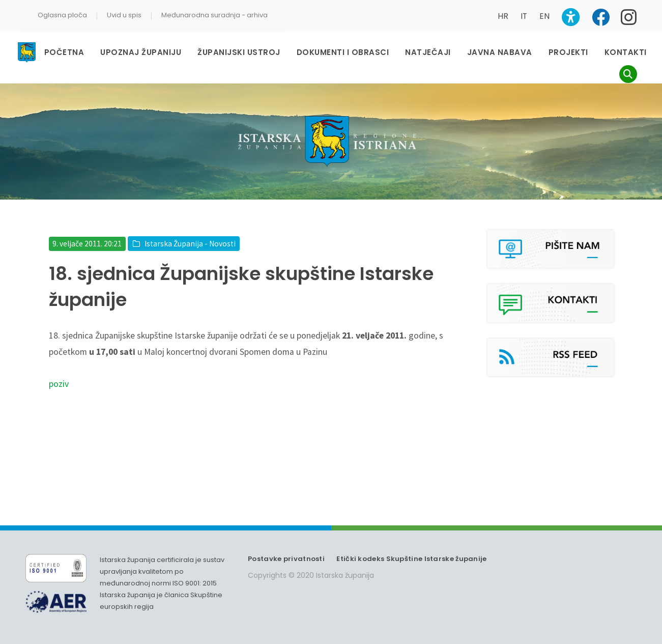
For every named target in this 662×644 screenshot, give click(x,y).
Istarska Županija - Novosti (190, 244)
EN (544, 16)
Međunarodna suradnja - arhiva (214, 15)
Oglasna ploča (62, 15)
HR (503, 16)
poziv (59, 384)
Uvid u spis (124, 15)
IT (524, 16)
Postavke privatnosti (286, 559)
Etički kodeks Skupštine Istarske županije (411, 559)
